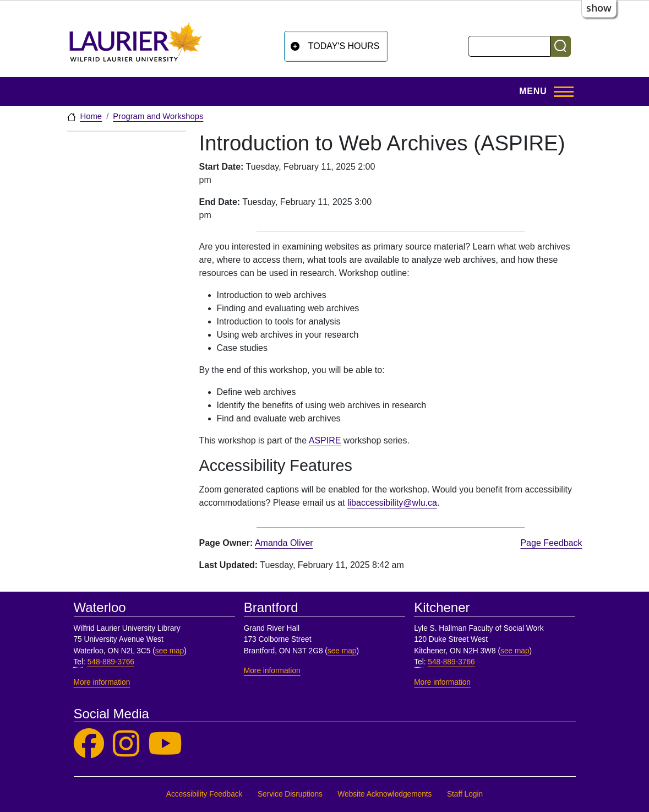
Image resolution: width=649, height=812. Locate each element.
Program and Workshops (158, 116)
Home (91, 116)
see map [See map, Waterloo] (170, 651)
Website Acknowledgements (385, 794)
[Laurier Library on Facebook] (89, 744)
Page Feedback (551, 543)
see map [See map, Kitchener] (515, 651)
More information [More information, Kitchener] (442, 682)
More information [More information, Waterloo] (102, 682)
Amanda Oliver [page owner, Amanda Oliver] (284, 543)
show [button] (599, 8)
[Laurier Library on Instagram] (126, 744)
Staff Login (465, 794)
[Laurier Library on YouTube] (165, 744)
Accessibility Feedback (204, 794)
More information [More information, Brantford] (272, 671)
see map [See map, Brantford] (342, 651)
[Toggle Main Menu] (543, 91)
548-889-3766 (111, 662)
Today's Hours (344, 46)
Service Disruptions (290, 794)
